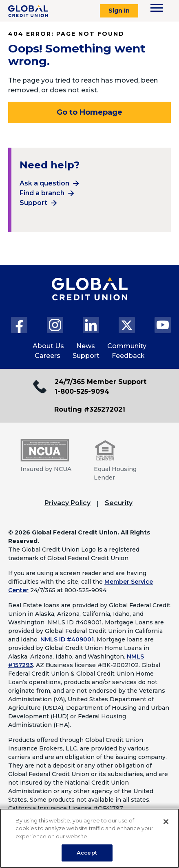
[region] (89, 838)
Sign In (119, 11)
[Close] (166, 822)
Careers (48, 356)
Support (33, 203)
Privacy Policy (67, 503)
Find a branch (42, 193)
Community (127, 346)
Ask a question (44, 183)
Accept (87, 853)
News (86, 346)
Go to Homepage (89, 112)
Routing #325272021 (90, 409)
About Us (48, 346)
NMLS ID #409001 (67, 639)
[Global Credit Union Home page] (90, 297)
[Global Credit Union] (28, 11)
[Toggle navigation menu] (157, 8)
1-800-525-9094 (82, 391)
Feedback (128, 356)
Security (119, 503)
